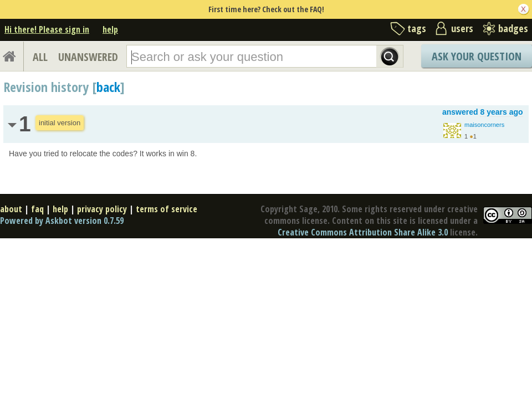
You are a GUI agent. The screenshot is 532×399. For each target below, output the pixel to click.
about (11, 209)
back (108, 87)
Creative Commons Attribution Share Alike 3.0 (363, 232)
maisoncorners (484, 125)
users (462, 28)
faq (37, 209)
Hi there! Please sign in (47, 29)
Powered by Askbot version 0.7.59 (62, 221)
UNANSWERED (88, 57)
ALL (40, 57)
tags (417, 28)
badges (513, 28)
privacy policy (102, 209)
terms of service (167, 209)
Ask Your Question (477, 56)
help (110, 29)
